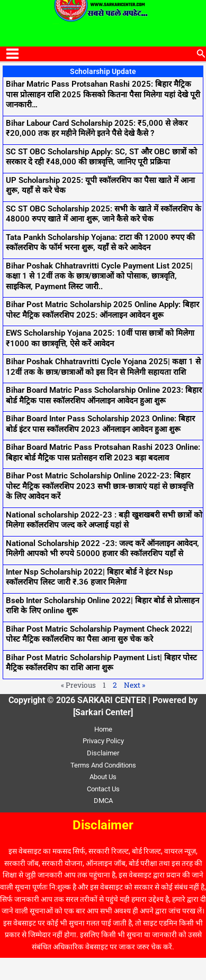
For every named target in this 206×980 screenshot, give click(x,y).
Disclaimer (103, 753)
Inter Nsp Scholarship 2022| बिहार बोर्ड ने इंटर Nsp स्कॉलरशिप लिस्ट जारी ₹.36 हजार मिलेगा (89, 577)
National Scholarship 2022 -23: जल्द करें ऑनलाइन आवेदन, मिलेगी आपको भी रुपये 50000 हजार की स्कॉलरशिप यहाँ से (102, 549)
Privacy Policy (103, 741)
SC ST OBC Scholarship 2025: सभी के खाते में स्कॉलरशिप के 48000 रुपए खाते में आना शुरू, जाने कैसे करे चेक (104, 214)
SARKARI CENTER (56, 24)
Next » (135, 685)
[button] (201, 54)
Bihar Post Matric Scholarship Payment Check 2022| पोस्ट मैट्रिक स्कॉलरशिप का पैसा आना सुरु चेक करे (99, 634)
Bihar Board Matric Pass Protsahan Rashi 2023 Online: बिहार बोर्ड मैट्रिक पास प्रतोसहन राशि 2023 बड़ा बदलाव (103, 452)
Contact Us (103, 789)
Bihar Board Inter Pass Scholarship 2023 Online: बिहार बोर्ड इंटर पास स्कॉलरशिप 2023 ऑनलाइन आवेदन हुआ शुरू (100, 424)
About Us (103, 777)
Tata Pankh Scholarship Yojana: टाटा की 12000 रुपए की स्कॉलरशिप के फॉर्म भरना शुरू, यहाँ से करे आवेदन (100, 243)
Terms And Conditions (103, 765)
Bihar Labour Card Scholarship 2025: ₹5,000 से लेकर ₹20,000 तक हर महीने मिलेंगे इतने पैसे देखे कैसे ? (97, 128)
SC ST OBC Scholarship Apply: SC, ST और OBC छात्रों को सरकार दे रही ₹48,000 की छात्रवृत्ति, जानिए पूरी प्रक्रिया (101, 157)
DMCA (103, 801)
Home (103, 729)
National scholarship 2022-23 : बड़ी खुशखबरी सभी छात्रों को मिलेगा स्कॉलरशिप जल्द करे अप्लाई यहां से (104, 520)
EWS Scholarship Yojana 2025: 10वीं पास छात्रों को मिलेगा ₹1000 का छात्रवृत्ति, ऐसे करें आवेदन (100, 338)
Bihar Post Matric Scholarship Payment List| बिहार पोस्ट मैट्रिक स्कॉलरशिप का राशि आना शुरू (101, 663)
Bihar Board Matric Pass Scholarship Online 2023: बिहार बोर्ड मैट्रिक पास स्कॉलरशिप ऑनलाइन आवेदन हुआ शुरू (104, 395)
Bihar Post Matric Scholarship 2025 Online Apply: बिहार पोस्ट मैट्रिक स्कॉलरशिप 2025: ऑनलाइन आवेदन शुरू (102, 310)
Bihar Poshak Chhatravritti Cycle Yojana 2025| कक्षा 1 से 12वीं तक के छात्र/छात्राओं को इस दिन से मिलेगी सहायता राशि (103, 367)
